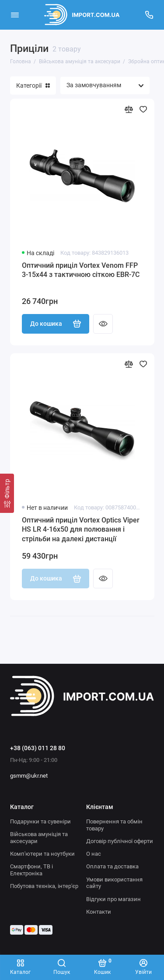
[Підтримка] (150, 15)
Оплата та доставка (112, 866)
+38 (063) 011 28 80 (38, 748)
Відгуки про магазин (113, 899)
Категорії (33, 85)
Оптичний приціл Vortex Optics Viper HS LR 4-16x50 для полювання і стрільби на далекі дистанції (81, 529)
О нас (94, 854)
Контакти (99, 912)
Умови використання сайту (114, 883)
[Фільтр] (7, 493)
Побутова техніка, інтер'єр (44, 886)
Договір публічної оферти (120, 841)
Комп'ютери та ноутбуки (42, 854)
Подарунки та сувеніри (40, 821)
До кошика (56, 324)
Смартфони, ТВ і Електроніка (31, 870)
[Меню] (15, 15)
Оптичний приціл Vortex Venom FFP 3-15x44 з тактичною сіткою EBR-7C (81, 270)
